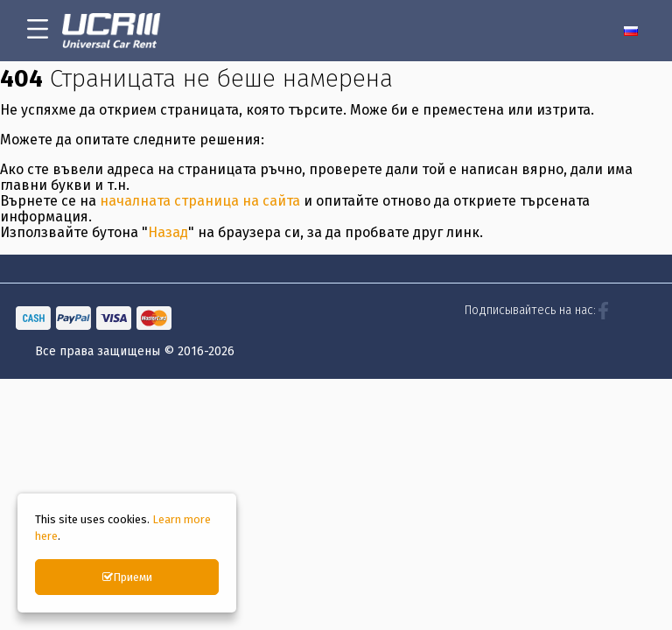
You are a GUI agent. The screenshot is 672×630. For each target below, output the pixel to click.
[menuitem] (634, 31)
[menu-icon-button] (38, 31)
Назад (168, 267)
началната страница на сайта (200, 236)
